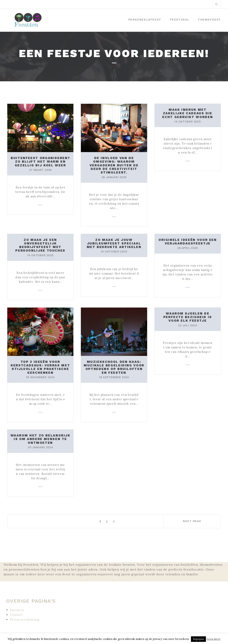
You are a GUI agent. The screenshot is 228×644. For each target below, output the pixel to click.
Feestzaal (180, 20)
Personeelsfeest (145, 20)
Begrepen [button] (198, 639)
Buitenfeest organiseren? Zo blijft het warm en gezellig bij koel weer (40, 161)
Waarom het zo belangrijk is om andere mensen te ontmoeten (40, 438)
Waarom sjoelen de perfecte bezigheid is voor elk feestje (188, 316)
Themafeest (209, 20)
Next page (199, 520)
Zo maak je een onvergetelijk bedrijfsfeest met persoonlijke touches (40, 244)
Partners (17, 608)
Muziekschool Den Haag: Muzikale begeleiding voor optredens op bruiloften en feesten (114, 366)
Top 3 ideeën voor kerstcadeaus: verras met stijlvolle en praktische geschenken (40, 366)
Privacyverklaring (25, 618)
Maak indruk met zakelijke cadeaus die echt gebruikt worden (188, 113)
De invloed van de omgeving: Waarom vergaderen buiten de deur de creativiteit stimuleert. (114, 165)
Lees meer (214, 639)
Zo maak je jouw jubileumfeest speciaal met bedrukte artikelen (114, 243)
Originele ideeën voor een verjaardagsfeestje (188, 241)
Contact (16, 613)
